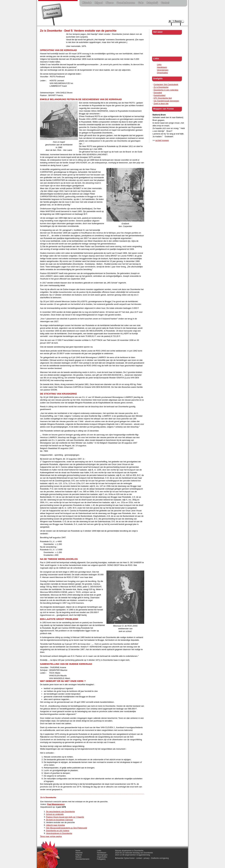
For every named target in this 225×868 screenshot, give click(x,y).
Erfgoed (99, 3)
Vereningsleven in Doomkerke (59, 833)
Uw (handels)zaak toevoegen (166, 101)
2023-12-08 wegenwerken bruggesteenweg (133, 855)
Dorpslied (158, 93)
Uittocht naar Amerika (55, 825)
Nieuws (110, 3)
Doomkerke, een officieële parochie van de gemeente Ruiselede (52, 14)
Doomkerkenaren (126, 3)
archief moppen (162, 140)
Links (141, 3)
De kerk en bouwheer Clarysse (59, 820)
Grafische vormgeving (160, 858)
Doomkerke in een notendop (166, 90)
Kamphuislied (159, 95)
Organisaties (162, 73)
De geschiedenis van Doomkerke (60, 812)
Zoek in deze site (161, 104)
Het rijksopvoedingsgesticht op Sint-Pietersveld (67, 828)
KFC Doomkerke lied (163, 98)
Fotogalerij (152, 3)
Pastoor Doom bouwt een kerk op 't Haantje (65, 817)
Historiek (87, 3)
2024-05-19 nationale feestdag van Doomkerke (134, 853)
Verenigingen (163, 70)
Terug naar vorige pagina (51, 836)
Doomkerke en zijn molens (58, 831)
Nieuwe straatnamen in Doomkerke (129, 851)
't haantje (176, 23)
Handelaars (162, 67)
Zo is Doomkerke (161, 87)
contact (139, 858)
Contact (165, 3)
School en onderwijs (55, 814)
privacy (147, 858)
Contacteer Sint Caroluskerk (166, 84)
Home (78, 851)
